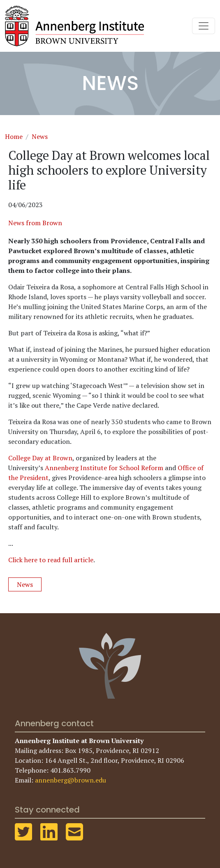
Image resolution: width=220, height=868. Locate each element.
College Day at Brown (40, 458)
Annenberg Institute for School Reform (104, 468)
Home (14, 136)
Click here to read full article (51, 560)
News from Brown (35, 223)
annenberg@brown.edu (71, 780)
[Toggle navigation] (204, 26)
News (40, 136)
